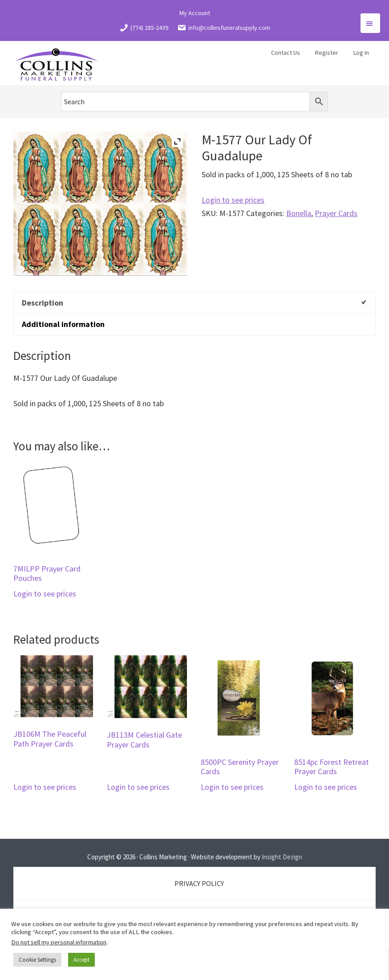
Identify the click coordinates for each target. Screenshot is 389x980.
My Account (195, 13)
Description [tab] (43, 303)
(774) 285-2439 (144, 28)
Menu (370, 23)
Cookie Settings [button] (37, 960)
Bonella (299, 213)
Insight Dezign (282, 857)
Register (327, 53)
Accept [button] (81, 960)
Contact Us (286, 53)
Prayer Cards (336, 213)
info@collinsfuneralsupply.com (224, 28)
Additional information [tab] (63, 324)
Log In (361, 53)
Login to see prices (233, 200)
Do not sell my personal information (59, 942)
